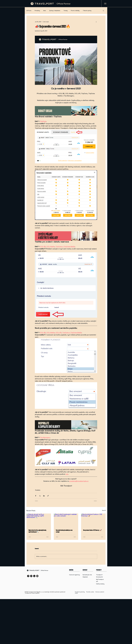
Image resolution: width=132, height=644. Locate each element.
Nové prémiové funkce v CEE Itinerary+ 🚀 (92, 530)
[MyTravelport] (100, 579)
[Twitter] (31, 576)
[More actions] (96, 22)
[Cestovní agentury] (75, 575)
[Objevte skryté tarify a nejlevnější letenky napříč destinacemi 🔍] (39, 520)
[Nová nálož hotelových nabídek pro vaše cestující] (66, 520)
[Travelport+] (100, 575)
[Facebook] (28, 576)
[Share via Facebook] (36, 496)
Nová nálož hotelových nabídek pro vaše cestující (64, 531)
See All (104, 510)
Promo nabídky (75, 11)
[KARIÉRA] (73, 570)
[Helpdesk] (87, 577)
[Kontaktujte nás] (87, 575)
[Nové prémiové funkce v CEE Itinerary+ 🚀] (93, 520)
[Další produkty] (100, 584)
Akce (45, 11)
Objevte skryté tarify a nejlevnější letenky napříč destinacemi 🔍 (37, 531)
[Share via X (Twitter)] (40, 496)
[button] (103, 11)
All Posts (29, 11)
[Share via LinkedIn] (44, 496)
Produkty (37, 11)
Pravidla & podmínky (80, 592)
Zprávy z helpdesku (55, 11)
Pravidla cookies (90, 592)
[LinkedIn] (34, 576)
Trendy (66, 11)
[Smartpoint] (100, 577)
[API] (100, 582)
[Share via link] (48, 496)
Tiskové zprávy (87, 11)
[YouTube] (37, 576)
